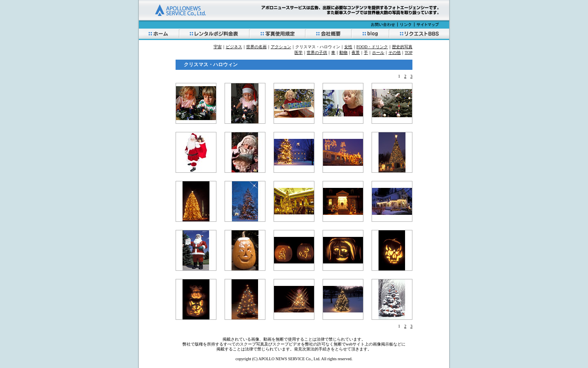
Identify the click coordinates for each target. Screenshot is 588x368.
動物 (343, 52)
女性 (348, 47)
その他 (394, 52)
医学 (298, 52)
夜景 (356, 52)
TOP (409, 52)
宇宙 (218, 47)
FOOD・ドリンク (372, 47)
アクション (281, 47)
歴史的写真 (402, 47)
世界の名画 (256, 47)
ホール (378, 52)
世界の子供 (317, 52)
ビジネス (234, 47)
